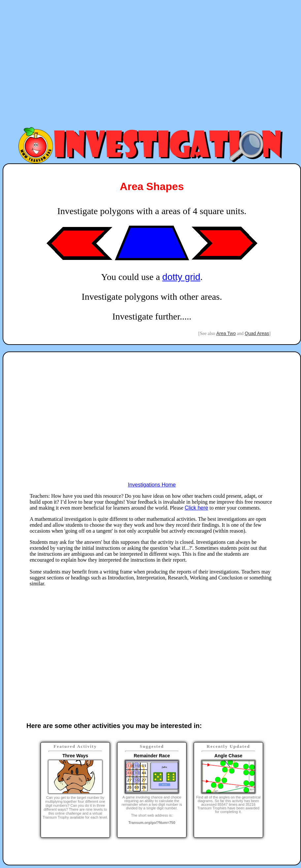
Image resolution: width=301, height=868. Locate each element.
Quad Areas (257, 333)
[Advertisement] (90, 64)
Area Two (226, 333)
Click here (197, 508)
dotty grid (181, 277)
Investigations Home (152, 485)
